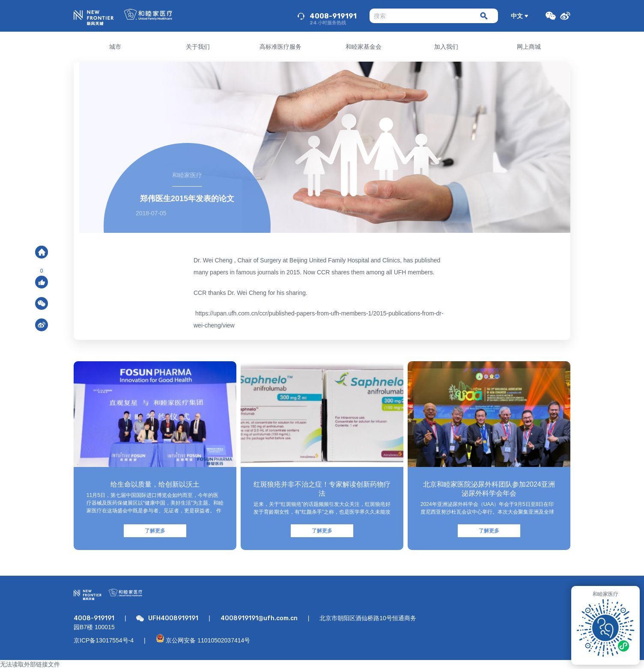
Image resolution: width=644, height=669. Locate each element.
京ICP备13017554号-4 (104, 640)
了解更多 (155, 531)
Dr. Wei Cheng (213, 260)
